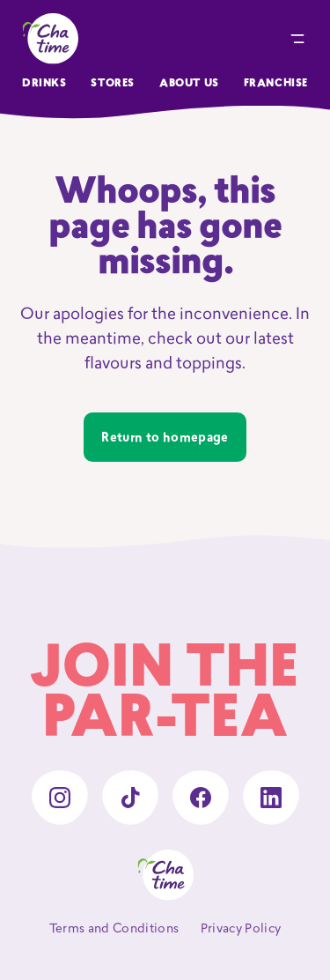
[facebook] (201, 798)
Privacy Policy (241, 929)
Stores (113, 84)
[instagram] (60, 798)
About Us (189, 84)
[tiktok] (130, 798)
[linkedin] (271, 798)
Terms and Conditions (114, 929)
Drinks (44, 84)
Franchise (276, 84)
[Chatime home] (50, 39)
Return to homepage (165, 438)
